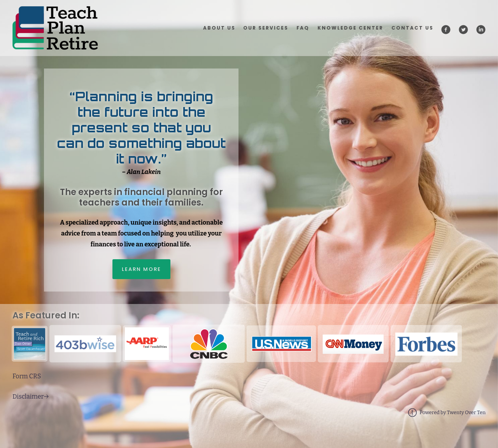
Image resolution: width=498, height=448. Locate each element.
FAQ (303, 28)
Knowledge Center (350, 28)
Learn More (141, 269)
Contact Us (412, 28)
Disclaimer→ (31, 396)
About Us (219, 28)
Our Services (266, 28)
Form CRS (27, 376)
